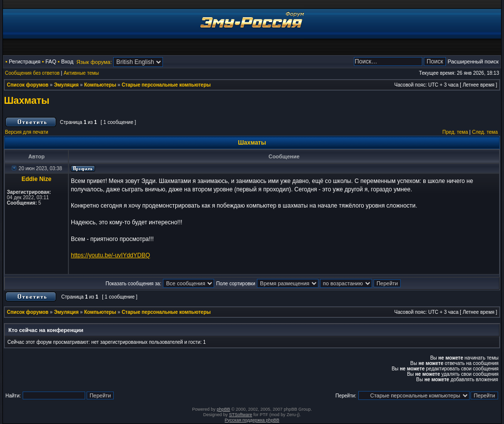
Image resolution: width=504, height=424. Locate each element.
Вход (67, 61)
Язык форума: (94, 62)
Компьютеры (100, 85)
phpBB (223, 409)
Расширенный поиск (473, 61)
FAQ (51, 61)
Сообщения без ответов (32, 73)
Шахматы (27, 100)
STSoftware (240, 415)
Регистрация (25, 61)
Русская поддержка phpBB (252, 420)
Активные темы (81, 73)
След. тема (485, 132)
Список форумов (28, 85)
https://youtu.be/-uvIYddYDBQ (110, 255)
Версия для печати (27, 132)
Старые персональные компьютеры (166, 85)
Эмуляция (66, 85)
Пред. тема (455, 132)
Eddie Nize (37, 179)
